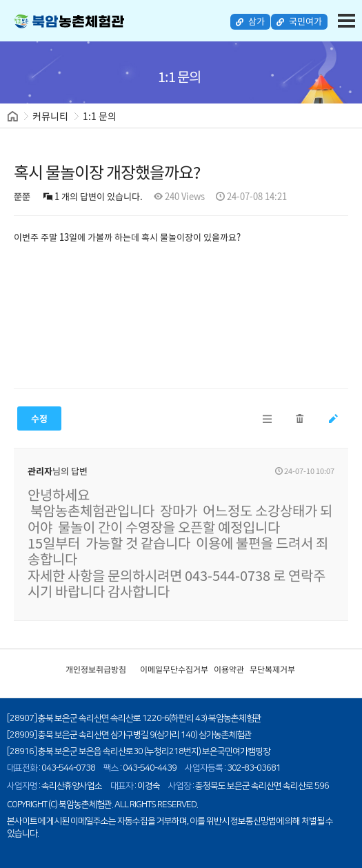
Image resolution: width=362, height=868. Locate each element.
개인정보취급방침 (96, 668)
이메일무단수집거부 (174, 668)
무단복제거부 (272, 668)
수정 (39, 417)
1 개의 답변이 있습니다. (93, 196)
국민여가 (300, 21)
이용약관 (229, 668)
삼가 (253, 21)
